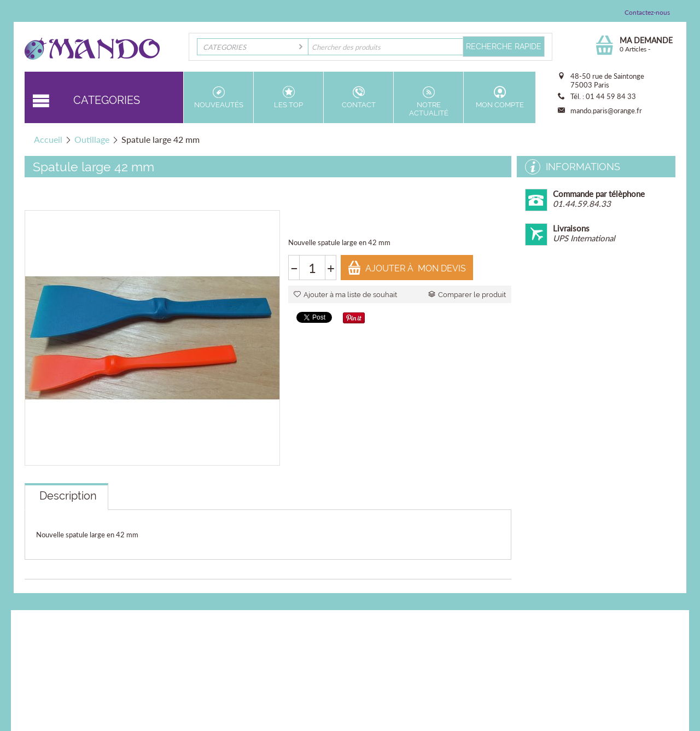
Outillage (92, 139)
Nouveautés (218, 97)
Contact (358, 97)
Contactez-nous (647, 12)
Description (68, 496)
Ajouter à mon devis (407, 268)
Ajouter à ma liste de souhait (345, 295)
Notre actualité (428, 101)
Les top (288, 97)
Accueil (48, 139)
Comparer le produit (467, 295)
